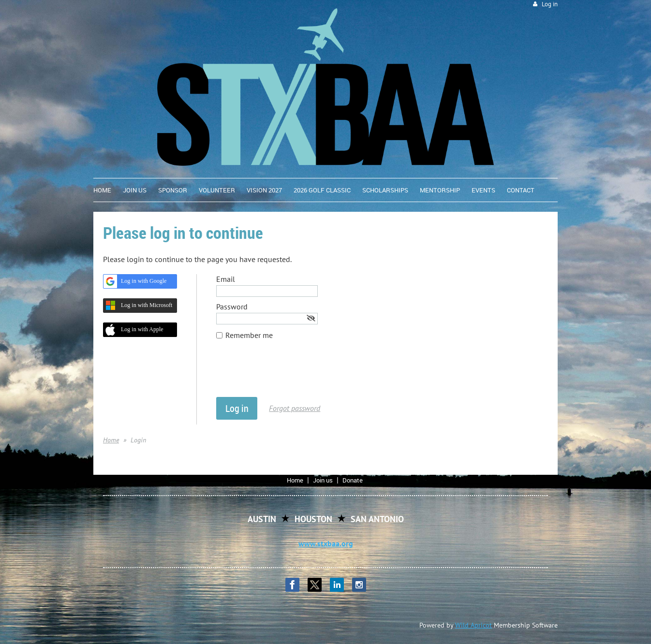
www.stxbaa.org (326, 543)
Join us (323, 480)
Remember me (249, 335)
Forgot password (295, 408)
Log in (550, 4)
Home (111, 440)
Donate (353, 480)
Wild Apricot (473, 625)
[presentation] (290, 373)
